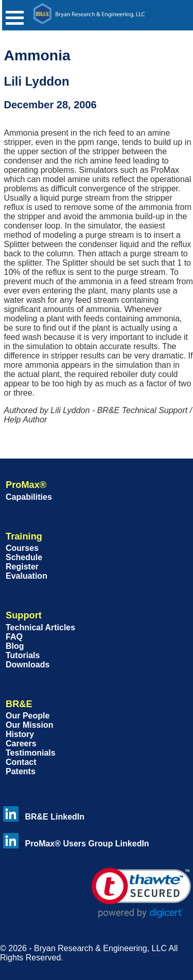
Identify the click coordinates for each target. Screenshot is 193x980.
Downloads (28, 665)
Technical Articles (40, 627)
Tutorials (23, 655)
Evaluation (27, 576)
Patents (21, 771)
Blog (15, 646)
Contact (21, 762)
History (20, 734)
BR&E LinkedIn (44, 817)
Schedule (24, 557)
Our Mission (29, 725)
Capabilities (29, 497)
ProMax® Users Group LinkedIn (76, 844)
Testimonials (31, 753)
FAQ (14, 637)
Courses (22, 548)
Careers (21, 744)
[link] (141, 893)
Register (22, 567)
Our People (28, 716)
